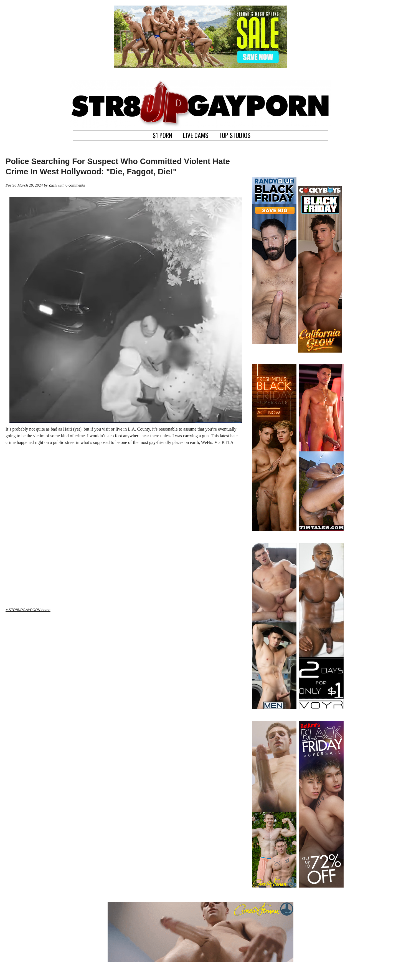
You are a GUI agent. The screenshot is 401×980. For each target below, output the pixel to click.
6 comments (75, 185)
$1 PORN (162, 135)
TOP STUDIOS (235, 135)
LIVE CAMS (196, 135)
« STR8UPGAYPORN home (28, 610)
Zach (53, 185)
